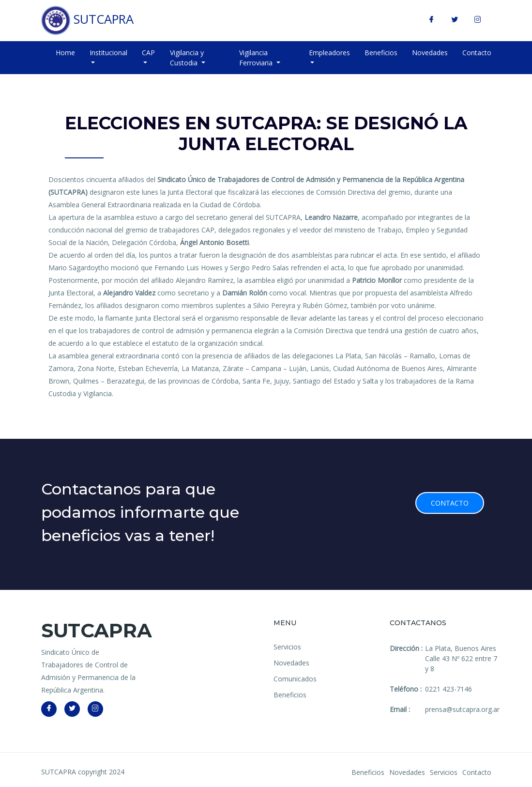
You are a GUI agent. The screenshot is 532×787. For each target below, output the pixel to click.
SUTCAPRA (87, 20)
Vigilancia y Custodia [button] (187, 58)
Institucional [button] (108, 53)
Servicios (287, 647)
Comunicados (295, 679)
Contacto (477, 53)
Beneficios (381, 53)
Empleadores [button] (329, 53)
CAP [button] (148, 53)
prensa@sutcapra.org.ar (462, 709)
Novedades (430, 53)
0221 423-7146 (448, 689)
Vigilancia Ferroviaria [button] (257, 58)
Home (65, 53)
